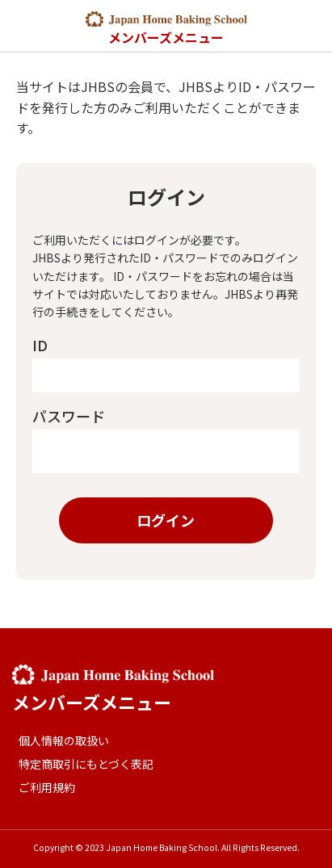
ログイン (166, 520)
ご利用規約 (47, 787)
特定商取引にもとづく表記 (86, 764)
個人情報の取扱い (64, 740)
